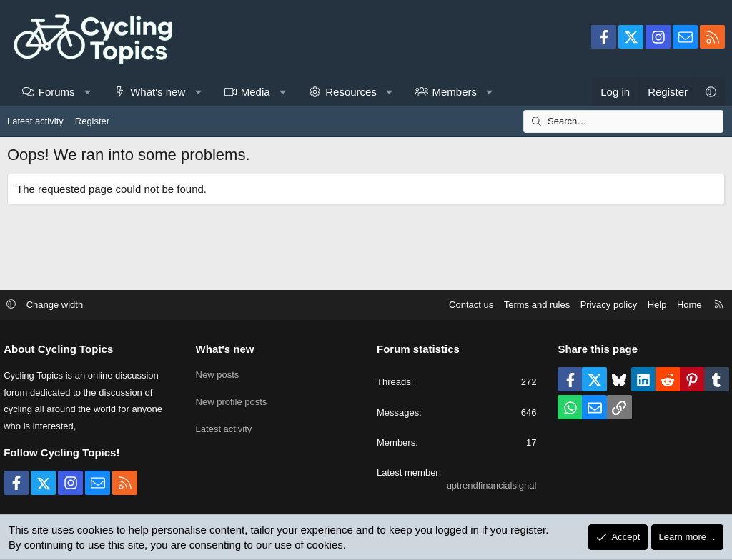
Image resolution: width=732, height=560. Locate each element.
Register (92, 121)
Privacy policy (602, 305)
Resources (351, 92)
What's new (158, 92)
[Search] (623, 121)
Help (650, 305)
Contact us (464, 305)
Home (682, 305)
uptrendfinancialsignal (488, 486)
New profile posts (235, 400)
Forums (57, 92)
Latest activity (35, 121)
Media (256, 92)
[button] (88, 92)
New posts (221, 374)
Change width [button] (62, 305)
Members (454, 92)
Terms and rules (530, 305)
